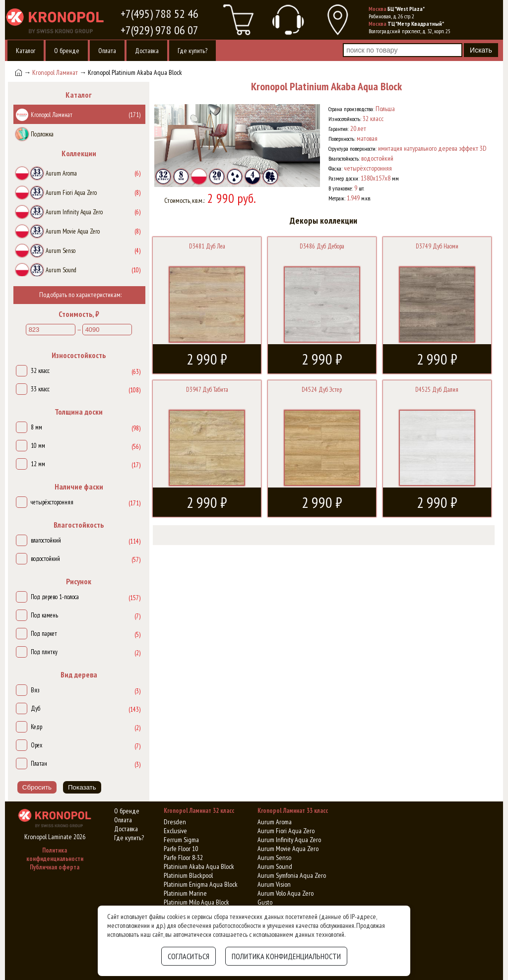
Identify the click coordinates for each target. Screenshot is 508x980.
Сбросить (37, 787)
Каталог (26, 51)
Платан (39, 764)
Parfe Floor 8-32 (183, 857)
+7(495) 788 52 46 (159, 14)
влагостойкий (46, 540)
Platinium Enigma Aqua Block (201, 884)
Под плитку (44, 652)
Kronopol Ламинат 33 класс (293, 811)
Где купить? (192, 51)
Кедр (36, 727)
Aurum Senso (274, 857)
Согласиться (189, 956)
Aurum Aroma (275, 822)
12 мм (38, 464)
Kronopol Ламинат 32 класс (199, 811)
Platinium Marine (185, 893)
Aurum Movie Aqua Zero (288, 849)
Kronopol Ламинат (55, 72)
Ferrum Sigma (181, 840)
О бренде (67, 51)
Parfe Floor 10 (181, 849)
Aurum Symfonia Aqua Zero (292, 875)
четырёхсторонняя (52, 502)
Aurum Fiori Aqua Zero (286, 831)
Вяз (35, 690)
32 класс (40, 371)
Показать (82, 787)
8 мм (36, 427)
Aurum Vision (274, 884)
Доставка (147, 51)
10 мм (38, 446)
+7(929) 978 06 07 (159, 30)
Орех (36, 745)
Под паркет (44, 634)
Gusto (265, 902)
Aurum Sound (275, 866)
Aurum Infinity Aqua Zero (289, 840)
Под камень (44, 615)
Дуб (35, 708)
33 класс (40, 389)
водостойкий (45, 559)
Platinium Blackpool (188, 875)
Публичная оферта (55, 867)
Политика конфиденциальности (55, 855)
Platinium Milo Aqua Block (196, 902)
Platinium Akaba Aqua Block (199, 866)
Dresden (175, 822)
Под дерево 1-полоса (55, 597)
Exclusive (175, 831)
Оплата (107, 51)
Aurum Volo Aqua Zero (286, 893)
